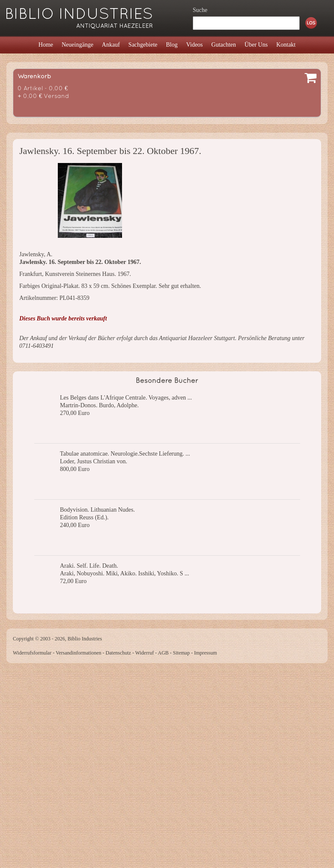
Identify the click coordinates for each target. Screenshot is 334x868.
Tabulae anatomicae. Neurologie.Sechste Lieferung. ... (125, 454)
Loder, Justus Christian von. (94, 461)
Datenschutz (118, 653)
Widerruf (145, 653)
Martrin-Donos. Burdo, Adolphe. (99, 405)
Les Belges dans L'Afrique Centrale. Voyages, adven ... (126, 398)
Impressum (205, 653)
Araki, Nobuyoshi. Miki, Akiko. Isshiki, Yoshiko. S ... (124, 573)
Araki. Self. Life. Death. (89, 566)
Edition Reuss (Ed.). (84, 517)
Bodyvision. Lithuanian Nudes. (97, 510)
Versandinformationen (79, 653)
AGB (163, 653)
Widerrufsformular (32, 653)
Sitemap (181, 653)
